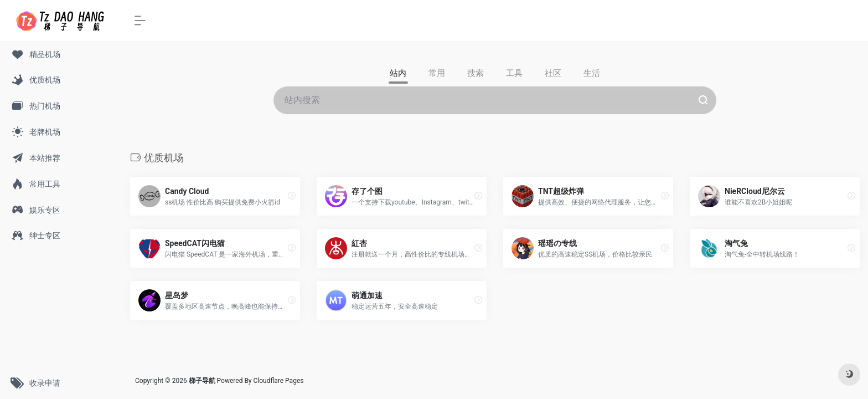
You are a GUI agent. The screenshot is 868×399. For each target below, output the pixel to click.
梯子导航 (203, 381)
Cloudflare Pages (279, 381)
